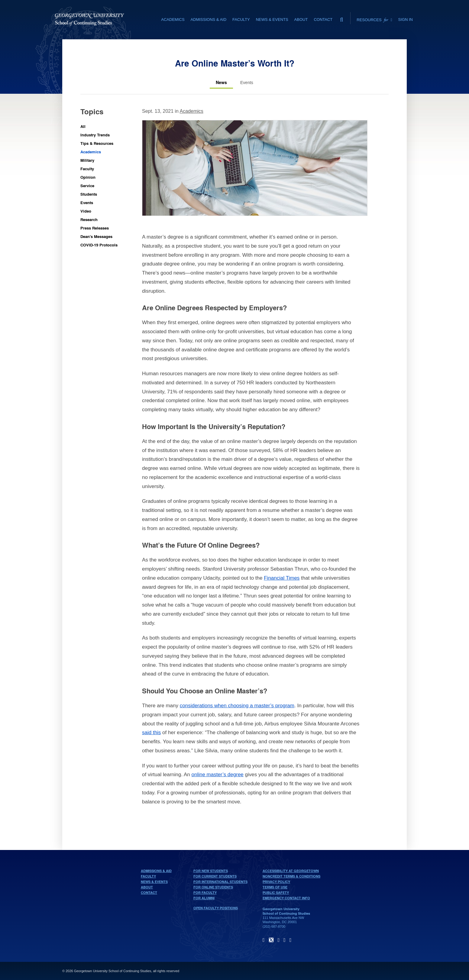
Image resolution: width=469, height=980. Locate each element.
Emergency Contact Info (286, 898)
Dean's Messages (96, 236)
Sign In (406, 20)
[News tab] (221, 83)
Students (89, 194)
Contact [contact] (323, 20)
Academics (91, 152)
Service (87, 186)
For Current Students (215, 876)
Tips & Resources (97, 143)
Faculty (87, 169)
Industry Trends (95, 135)
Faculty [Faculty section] (241, 20)
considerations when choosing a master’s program (237, 706)
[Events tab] (247, 83)
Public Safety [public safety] (276, 893)
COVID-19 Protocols (99, 245)
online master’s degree (217, 775)
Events (87, 202)
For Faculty (205, 893)
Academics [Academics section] (173, 20)
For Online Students (213, 887)
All (83, 126)
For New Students (211, 871)
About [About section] (301, 20)
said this (151, 733)
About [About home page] (147, 887)
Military (87, 160)
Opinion (88, 177)
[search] (341, 18)
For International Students (220, 882)
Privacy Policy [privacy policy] (276, 882)
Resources (374, 20)
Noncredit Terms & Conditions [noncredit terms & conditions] (291, 876)
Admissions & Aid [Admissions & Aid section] (209, 20)
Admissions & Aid (156, 871)
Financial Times (282, 578)
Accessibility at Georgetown (291, 871)
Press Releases (95, 228)
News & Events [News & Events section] (272, 20)
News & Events (154, 882)
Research (89, 219)
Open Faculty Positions (216, 908)
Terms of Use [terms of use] (275, 887)
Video (86, 211)
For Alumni (204, 898)
